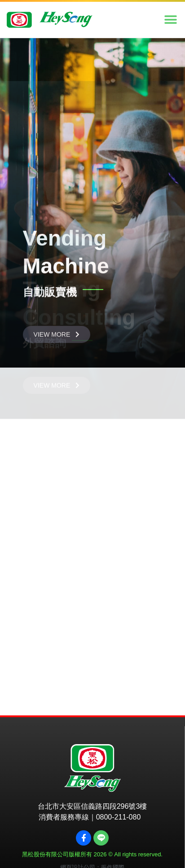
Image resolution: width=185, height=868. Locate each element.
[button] (170, 20)
